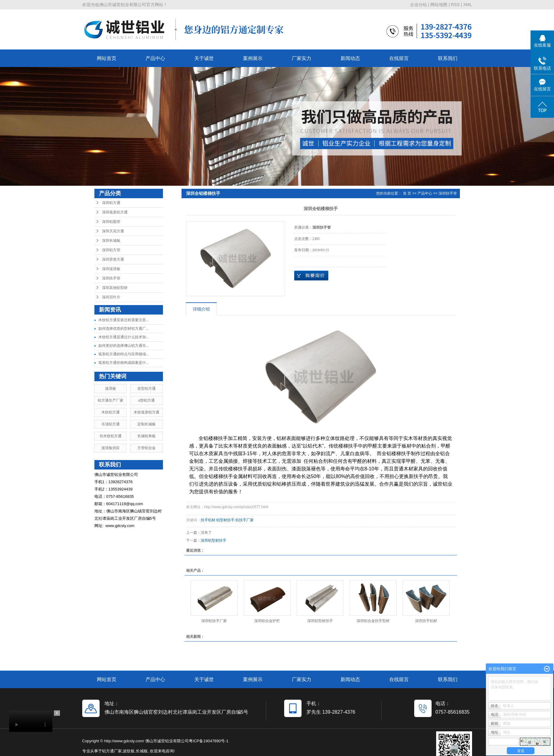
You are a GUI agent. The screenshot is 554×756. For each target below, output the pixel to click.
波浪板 (111, 389)
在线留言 (399, 58)
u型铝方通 (147, 400)
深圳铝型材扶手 (213, 540)
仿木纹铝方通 (111, 436)
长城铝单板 (146, 436)
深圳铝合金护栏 (267, 621)
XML (468, 5)
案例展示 (253, 58)
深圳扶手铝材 (426, 621)
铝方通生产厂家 (111, 400)
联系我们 (448, 58)
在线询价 (311, 276)
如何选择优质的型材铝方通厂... (124, 329)
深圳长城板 (111, 241)
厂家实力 (302, 58)
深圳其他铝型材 (115, 288)
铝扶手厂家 (245, 520)
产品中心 (155, 58)
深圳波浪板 (111, 269)
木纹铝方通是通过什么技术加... (124, 337)
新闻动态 (350, 58)
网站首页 (107, 58)
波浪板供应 (111, 448)
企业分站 (418, 5)
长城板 (142, 751)
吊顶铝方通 (111, 424)
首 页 (407, 193)
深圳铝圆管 (111, 222)
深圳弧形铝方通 (115, 212)
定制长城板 (146, 424)
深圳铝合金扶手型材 (373, 621)
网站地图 (439, 5)
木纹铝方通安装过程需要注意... (124, 320)
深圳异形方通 (113, 259)
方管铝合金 (146, 448)
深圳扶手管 (111, 278)
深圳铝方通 (111, 203)
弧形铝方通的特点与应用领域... (124, 354)
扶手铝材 (208, 520)
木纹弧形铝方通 (146, 412)
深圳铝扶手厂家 (214, 621)
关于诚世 (204, 58)
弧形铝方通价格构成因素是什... (124, 363)
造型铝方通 (146, 389)
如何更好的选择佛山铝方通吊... (124, 346)
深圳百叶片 (111, 297)
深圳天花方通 (113, 231)
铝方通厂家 (112, 751)
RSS (455, 5)
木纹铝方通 (111, 412)
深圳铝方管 (111, 250)
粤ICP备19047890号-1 (209, 741)
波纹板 (129, 751)
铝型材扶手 (225, 520)
